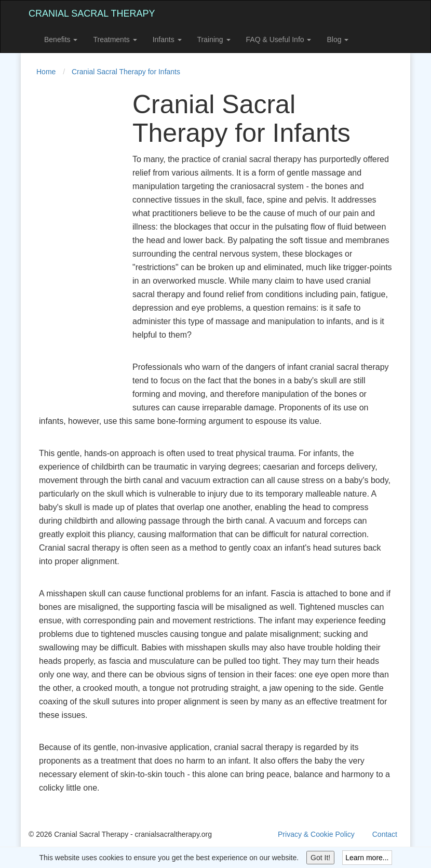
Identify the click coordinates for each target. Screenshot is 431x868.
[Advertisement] (70, 246)
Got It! (320, 858)
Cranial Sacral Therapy (92, 14)
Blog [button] (338, 39)
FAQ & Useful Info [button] (279, 39)
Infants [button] (167, 39)
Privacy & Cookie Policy (316, 834)
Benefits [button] (61, 39)
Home (46, 72)
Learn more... (367, 858)
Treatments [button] (115, 39)
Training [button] (214, 39)
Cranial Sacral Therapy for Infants (126, 72)
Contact (385, 834)
